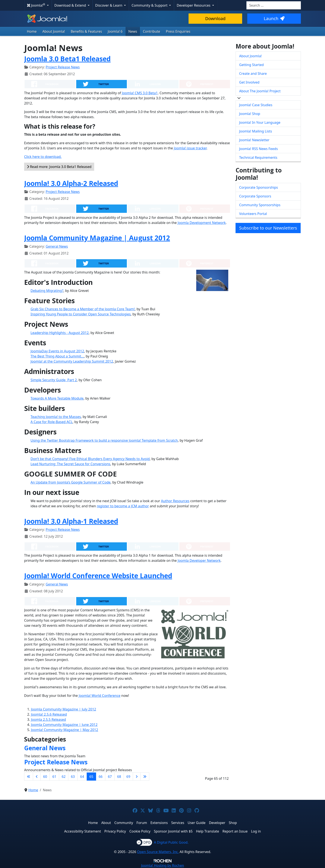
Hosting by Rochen (162, 865)
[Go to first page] (29, 777)
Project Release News (63, 67)
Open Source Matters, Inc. (158, 852)
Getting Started (251, 65)
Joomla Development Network (202, 223)
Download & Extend (71, 5)
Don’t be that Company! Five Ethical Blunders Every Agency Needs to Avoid (90, 459)
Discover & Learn (109, 5)
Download (215, 18)
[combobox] (274, 5)
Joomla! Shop (250, 114)
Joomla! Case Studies (256, 105)
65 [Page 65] (91, 777)
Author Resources (175, 501)
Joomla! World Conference (100, 696)
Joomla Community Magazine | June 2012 (64, 725)
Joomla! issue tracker (190, 148)
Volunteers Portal (253, 214)
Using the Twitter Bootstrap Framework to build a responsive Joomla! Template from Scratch (104, 440)
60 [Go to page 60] (45, 777)
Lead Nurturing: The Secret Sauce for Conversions (70, 464)
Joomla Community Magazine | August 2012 (97, 238)
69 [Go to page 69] (128, 777)
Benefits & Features (86, 31)
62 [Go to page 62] (64, 777)
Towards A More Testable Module (57, 398)
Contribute (152, 31)
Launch (274, 18)
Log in (256, 831)
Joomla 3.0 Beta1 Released (67, 59)
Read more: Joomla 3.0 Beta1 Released (59, 167)
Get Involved (249, 82)
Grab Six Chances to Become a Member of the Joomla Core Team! (83, 309)
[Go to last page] (145, 777)
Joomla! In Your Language (260, 122)
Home (32, 31)
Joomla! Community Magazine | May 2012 (64, 730)
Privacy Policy (115, 831)
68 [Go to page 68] (119, 777)
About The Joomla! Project (260, 91)
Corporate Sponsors (255, 196)
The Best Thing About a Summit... (57, 356)
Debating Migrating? (47, 291)
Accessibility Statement (82, 831)
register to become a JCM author (123, 506)
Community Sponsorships (260, 205)
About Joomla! (54, 31)
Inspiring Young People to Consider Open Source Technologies (81, 314)
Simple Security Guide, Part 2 (54, 380)
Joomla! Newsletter (254, 140)
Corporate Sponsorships (258, 187)
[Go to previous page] (37, 777)
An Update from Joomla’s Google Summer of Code (71, 482)
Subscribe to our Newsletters (268, 228)
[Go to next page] (137, 777)
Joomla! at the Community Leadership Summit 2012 (72, 361)
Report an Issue (235, 831)
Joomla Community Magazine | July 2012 (64, 709)
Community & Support (150, 5)
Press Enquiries (178, 31)
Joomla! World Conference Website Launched (98, 576)
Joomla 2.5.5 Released (48, 719)
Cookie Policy (140, 831)
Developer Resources (194, 5)
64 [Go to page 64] (82, 777)
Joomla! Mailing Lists (256, 131)
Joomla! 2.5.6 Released (49, 714)
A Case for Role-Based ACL (52, 422)
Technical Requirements (258, 157)
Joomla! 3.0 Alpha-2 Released (71, 183)
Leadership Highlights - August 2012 (60, 333)
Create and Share (253, 74)
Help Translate (208, 831)
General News (57, 246)
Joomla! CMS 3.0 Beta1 (140, 93)
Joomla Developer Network (199, 561)
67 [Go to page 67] (110, 777)
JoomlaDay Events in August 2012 (57, 351)
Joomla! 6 (115, 31)
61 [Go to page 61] (54, 777)
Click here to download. (43, 157)
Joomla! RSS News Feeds (258, 149)
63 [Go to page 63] (73, 777)
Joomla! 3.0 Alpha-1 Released (71, 521)
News (133, 31)
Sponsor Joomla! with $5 (173, 831)
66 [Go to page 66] (101, 777)
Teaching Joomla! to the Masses (56, 417)
